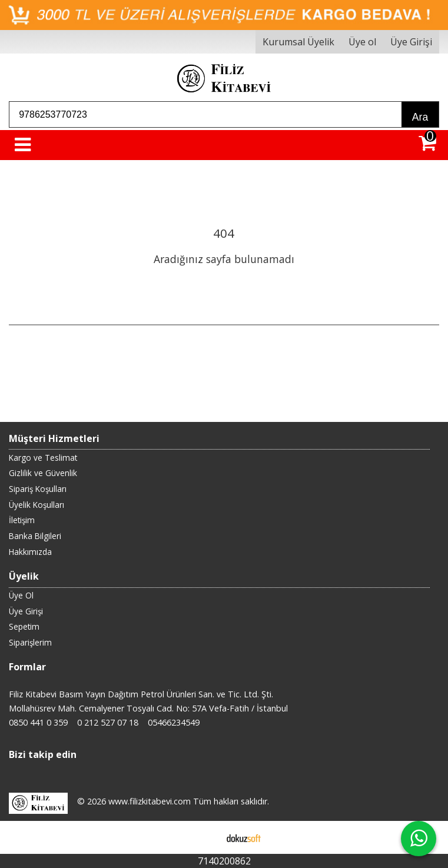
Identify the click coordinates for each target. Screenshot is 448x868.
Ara (420, 117)
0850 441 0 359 (38, 722)
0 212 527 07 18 (108, 722)
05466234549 (174, 722)
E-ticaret (205, 837)
